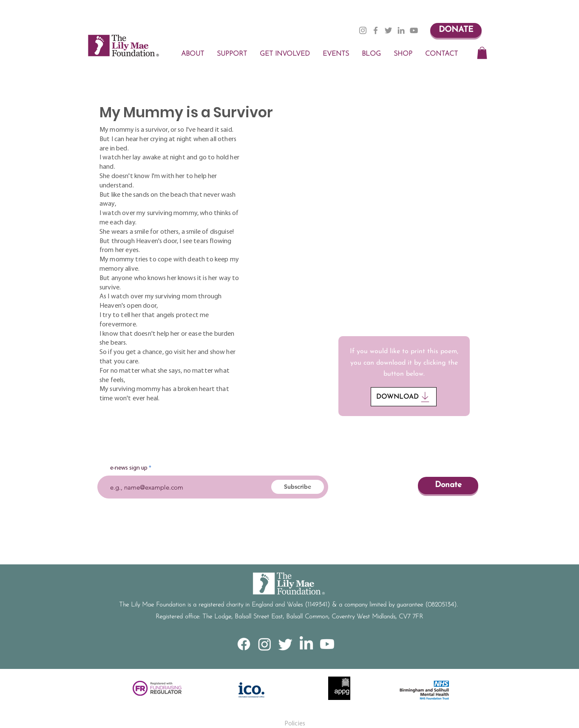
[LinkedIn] (401, 30)
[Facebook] (376, 30)
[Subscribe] (298, 487)
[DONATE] (456, 30)
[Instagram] (363, 30)
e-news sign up (129, 468)
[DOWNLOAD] (404, 397)
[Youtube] (327, 644)
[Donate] (448, 486)
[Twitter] (388, 30)
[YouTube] (414, 30)
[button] (482, 53)
